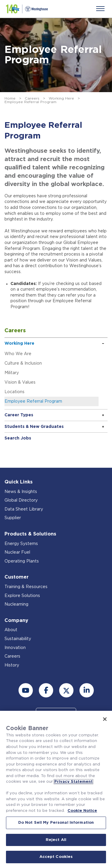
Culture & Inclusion (23, 363)
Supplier (13, 518)
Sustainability (18, 639)
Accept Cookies (56, 857)
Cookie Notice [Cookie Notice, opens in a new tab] (82, 811)
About (11, 630)
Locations (14, 392)
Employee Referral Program (33, 401)
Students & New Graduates (34, 427)
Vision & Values (20, 382)
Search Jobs (18, 438)
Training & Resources (26, 587)
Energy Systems (21, 544)
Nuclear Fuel (17, 552)
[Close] (105, 719)
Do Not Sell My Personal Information (56, 823)
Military (12, 373)
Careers (32, 98)
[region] (56, 789)
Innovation (15, 648)
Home (10, 98)
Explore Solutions (22, 596)
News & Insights (21, 492)
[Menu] (100, 9)
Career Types (19, 415)
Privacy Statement (73, 782)
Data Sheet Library (24, 509)
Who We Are (18, 354)
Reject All (56, 840)
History (12, 665)
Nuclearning (16, 604)
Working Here (61, 98)
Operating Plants (22, 561)
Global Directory (21, 500)
